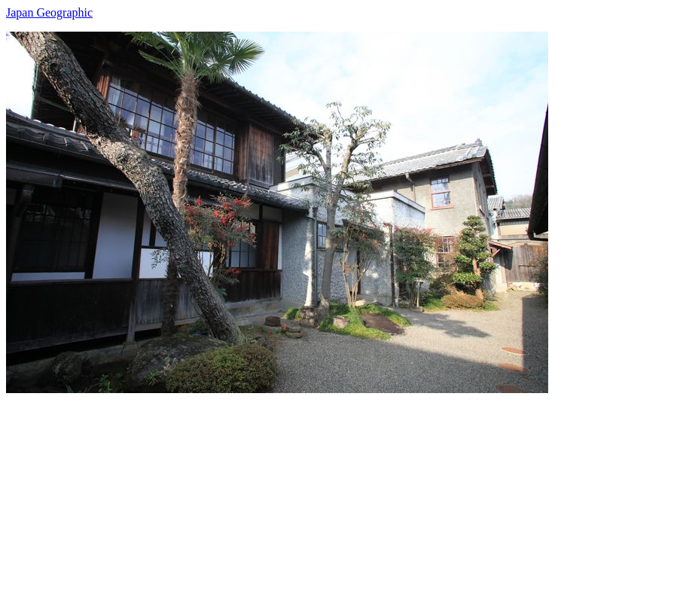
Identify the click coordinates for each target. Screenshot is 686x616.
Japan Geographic (49, 12)
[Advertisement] (343, 499)
